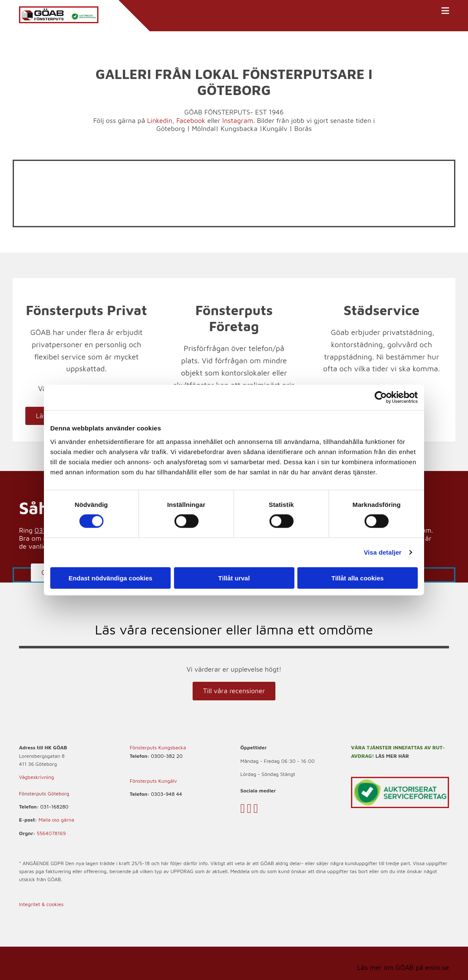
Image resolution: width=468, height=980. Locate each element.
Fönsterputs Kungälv (153, 781)
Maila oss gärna (56, 820)
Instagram (238, 120)
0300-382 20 (167, 756)
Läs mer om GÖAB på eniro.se (403, 967)
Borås (303, 128)
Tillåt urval (234, 578)
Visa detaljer (382, 552)
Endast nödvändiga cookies (110, 578)
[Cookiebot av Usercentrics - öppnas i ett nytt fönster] (381, 397)
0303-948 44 (166, 794)
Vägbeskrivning (37, 777)
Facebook (191, 120)
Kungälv (275, 128)
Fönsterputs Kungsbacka (158, 747)
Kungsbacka (239, 128)
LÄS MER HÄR (392, 756)
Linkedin (160, 120)
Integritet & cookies (41, 904)
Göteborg (171, 128)
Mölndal (204, 128)
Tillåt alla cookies (358, 578)
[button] (234, 691)
